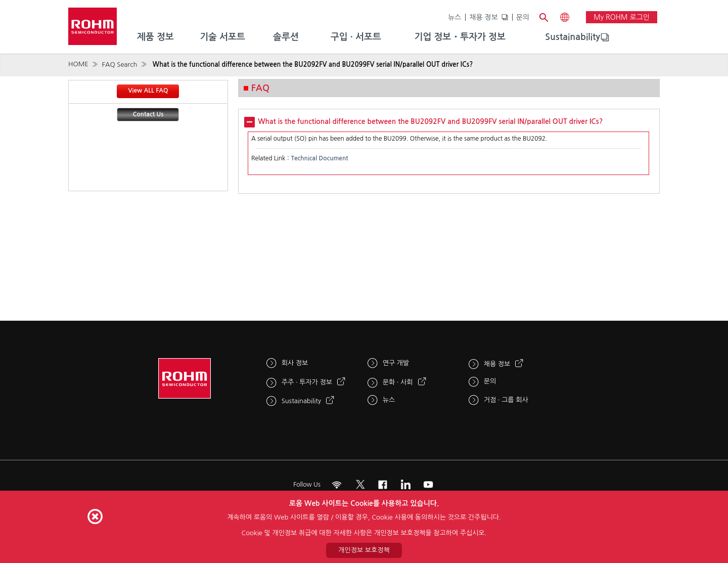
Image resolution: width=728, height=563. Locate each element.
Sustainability (573, 37)
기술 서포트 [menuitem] (222, 37)
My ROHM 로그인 (622, 17)
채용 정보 (484, 17)
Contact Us (148, 114)
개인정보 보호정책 (364, 550)
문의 (523, 17)
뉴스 (454, 17)
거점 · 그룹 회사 (506, 400)
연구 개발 (396, 363)
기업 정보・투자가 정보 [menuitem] (460, 37)
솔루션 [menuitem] (286, 37)
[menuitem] (573, 37)
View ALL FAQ (148, 91)
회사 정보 (295, 363)
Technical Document (319, 158)
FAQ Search (119, 64)
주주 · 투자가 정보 (307, 382)
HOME (78, 64)
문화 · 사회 (398, 382)
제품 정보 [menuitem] (155, 37)
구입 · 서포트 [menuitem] (356, 37)
